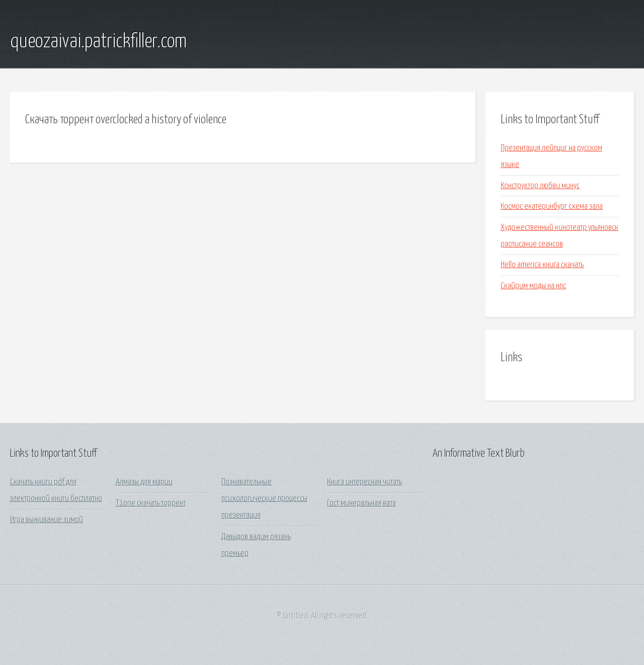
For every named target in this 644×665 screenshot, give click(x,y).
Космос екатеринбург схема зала (552, 206)
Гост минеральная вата (361, 503)
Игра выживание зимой (47, 520)
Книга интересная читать (365, 482)
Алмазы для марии (144, 482)
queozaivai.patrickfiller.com (98, 42)
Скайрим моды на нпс (533, 286)
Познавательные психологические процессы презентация (264, 499)
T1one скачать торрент (151, 503)
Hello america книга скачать (542, 265)
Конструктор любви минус (540, 186)
